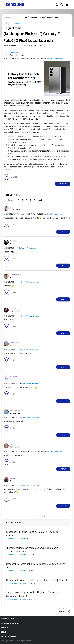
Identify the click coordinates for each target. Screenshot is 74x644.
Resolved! (18, 24)
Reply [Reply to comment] (63, 232)
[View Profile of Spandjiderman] (15, 411)
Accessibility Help (9, 619)
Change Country (9, 636)
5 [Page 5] (35, 200)
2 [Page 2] (23, 200)
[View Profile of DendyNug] (14, 444)
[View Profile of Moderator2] (14, 53)
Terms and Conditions (11, 623)
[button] (66, 53)
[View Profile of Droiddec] (13, 241)
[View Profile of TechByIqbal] (14, 343)
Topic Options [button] (66, 24)
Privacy (5, 628)
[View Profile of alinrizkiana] (14, 377)
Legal (4, 632)
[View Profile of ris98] (12, 207)
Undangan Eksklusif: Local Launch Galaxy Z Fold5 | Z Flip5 (36, 580)
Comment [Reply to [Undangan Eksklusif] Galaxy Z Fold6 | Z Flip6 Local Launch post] (63, 184)
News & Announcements (55, 59)
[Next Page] (41, 200)
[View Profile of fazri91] (12, 478)
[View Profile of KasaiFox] (13, 309)
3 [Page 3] (26, 200)
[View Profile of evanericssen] (15, 275)
